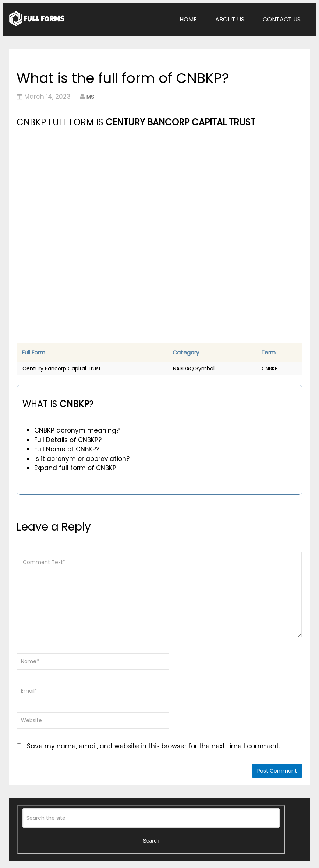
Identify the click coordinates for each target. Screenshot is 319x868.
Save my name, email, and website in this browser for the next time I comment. (153, 746)
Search (151, 841)
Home (188, 19)
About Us (230, 19)
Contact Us (282, 19)
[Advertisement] (114, 185)
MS (90, 97)
